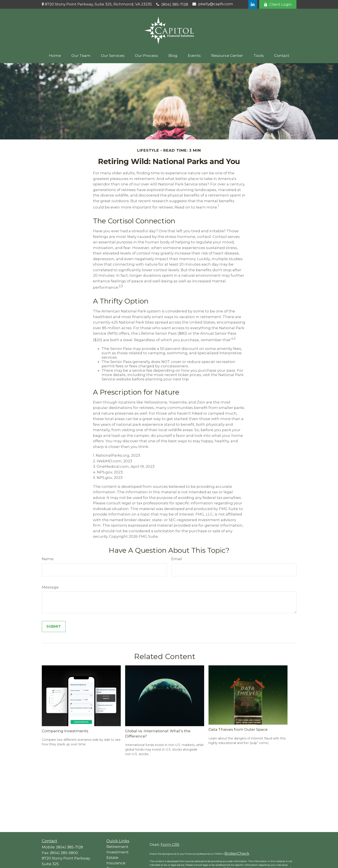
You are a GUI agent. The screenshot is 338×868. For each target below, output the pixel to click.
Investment (118, 852)
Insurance (116, 863)
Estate (112, 858)
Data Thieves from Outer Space (238, 729)
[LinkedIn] (253, 4)
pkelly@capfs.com (213, 4)
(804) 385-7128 (172, 4)
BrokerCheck (237, 853)
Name (48, 559)
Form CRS (170, 844)
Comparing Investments (65, 731)
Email (177, 559)
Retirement (117, 847)
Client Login (278, 4)
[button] (55, 56)
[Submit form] (54, 626)
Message (50, 587)
